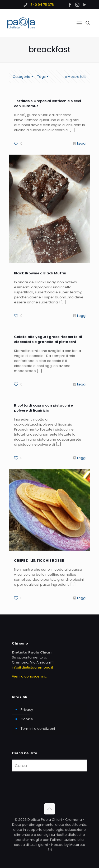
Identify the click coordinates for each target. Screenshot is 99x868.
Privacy (27, 710)
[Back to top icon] (50, 809)
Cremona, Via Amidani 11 (33, 662)
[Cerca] (49, 766)
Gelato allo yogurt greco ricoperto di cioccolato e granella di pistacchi (48, 339)
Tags (43, 77)
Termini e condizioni (38, 729)
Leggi (82, 143)
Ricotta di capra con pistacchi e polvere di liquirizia (43, 408)
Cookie (27, 719)
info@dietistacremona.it (32, 667)
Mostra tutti (75, 77)
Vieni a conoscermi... (30, 676)
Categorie (23, 77)
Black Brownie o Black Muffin (40, 273)
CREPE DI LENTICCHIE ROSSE (39, 561)
